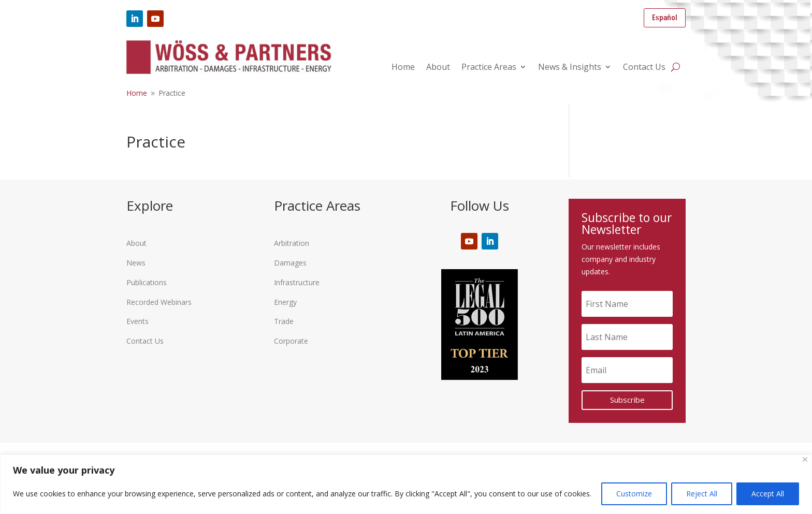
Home (403, 68)
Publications (147, 282)
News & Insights (570, 68)
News (136, 263)
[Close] (805, 459)
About (438, 68)
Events (137, 321)
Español (665, 18)
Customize (634, 494)
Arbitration (292, 243)
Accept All (768, 494)
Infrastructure (297, 282)
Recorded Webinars (159, 302)
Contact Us (644, 68)
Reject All (702, 494)
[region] (406, 484)
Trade (284, 321)
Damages (290, 263)
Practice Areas (489, 68)
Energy (285, 302)
